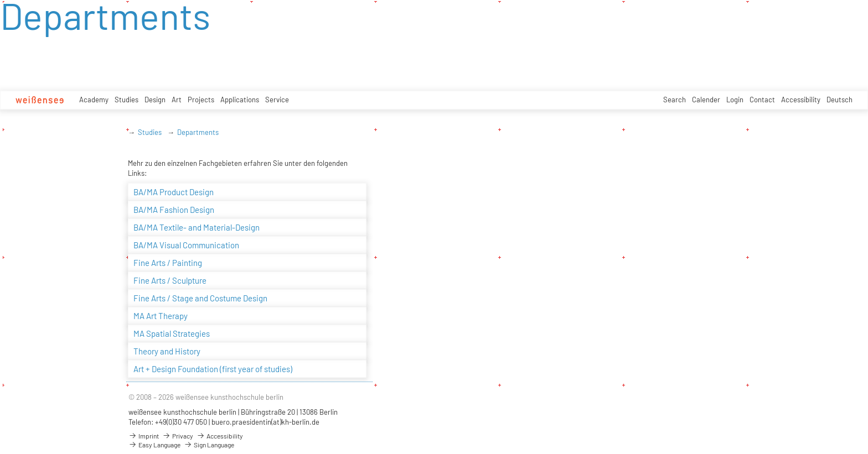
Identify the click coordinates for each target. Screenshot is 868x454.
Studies (126, 100)
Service (277, 100)
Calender (706, 100)
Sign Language (209, 445)
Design (155, 100)
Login (735, 100)
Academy (94, 100)
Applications (240, 100)
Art (177, 100)
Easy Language (154, 445)
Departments (198, 132)
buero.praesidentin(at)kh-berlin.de (265, 422)
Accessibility (801, 100)
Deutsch (839, 100)
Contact (762, 100)
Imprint (144, 436)
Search (675, 100)
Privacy (178, 436)
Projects (201, 100)
